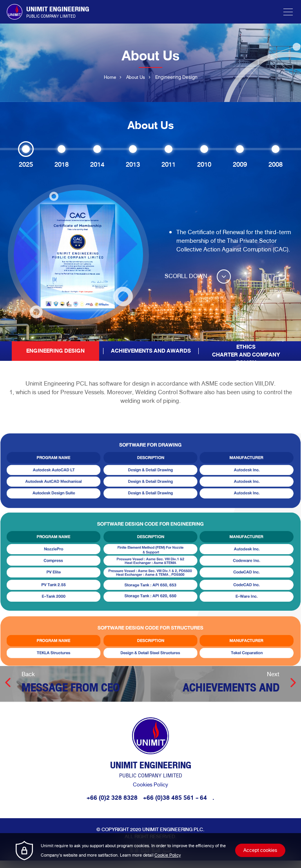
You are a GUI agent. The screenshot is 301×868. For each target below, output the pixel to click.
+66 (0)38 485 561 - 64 (176, 805)
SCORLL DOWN (199, 276)
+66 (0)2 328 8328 (112, 805)
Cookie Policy (168, 855)
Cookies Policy (150, 792)
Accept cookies (260, 850)
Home (109, 78)
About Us (136, 78)
